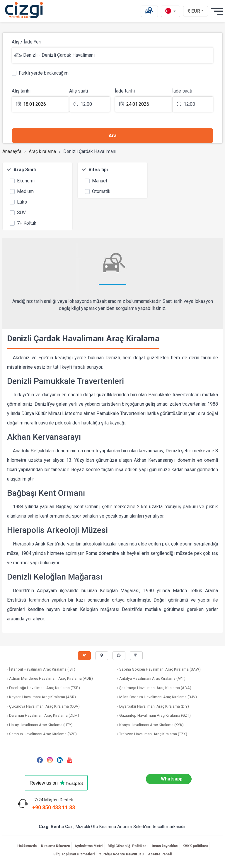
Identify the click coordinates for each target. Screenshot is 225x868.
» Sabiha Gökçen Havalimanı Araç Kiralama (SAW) (159, 669)
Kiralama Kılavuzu (56, 846)
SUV (18, 212)
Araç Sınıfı (21, 170)
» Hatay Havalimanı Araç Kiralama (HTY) (40, 725)
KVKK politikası (195, 846)
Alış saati (79, 91)
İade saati (182, 91)
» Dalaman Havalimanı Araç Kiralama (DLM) (43, 715)
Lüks (18, 202)
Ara (113, 136)
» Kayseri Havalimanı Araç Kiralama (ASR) (41, 697)
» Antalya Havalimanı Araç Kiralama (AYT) (151, 678)
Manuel (96, 180)
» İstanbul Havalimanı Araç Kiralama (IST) (41, 669)
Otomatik (98, 191)
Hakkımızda (27, 846)
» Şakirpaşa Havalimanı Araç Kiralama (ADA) (154, 688)
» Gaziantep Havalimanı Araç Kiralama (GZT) (154, 715)
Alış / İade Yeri (27, 42)
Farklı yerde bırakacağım (40, 73)
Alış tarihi (21, 91)
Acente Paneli (160, 854)
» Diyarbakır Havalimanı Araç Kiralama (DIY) (153, 706)
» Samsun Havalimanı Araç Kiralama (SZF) (42, 734)
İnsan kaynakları (165, 846)
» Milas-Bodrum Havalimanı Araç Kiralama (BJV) (157, 697)
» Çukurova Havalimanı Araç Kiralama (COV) (43, 706)
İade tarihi (125, 91)
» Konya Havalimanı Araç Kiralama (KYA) (150, 725)
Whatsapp (172, 779)
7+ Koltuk (23, 223)
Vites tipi (95, 170)
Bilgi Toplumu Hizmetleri (74, 854)
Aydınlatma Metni (89, 846)
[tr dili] (171, 11)
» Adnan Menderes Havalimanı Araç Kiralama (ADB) (50, 678)
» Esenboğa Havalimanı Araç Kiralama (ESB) (43, 688)
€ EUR (196, 11)
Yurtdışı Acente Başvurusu (121, 854)
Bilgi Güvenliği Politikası (127, 846)
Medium (22, 191)
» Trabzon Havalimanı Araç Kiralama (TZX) (152, 734)
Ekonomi (22, 180)
